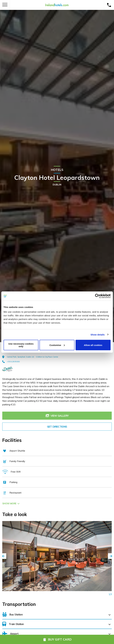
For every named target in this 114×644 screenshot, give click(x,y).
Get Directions (57, 427)
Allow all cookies (93, 345)
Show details (98, 334)
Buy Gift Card (57, 639)
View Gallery (57, 416)
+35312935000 (11, 362)
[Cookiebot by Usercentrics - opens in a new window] (97, 296)
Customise (57, 345)
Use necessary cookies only (21, 345)
